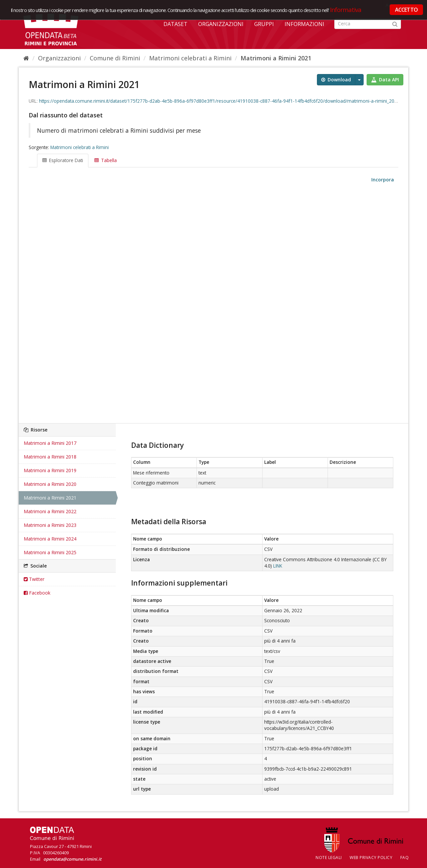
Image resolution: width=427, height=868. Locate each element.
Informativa (346, 10)
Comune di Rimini (115, 58)
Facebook (37, 593)
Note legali (329, 857)
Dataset (175, 24)
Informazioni (304, 24)
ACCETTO (406, 10)
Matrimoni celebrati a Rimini (190, 58)
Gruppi (264, 24)
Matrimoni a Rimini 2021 (276, 58)
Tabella (106, 160)
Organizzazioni (221, 24)
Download (336, 80)
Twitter (34, 579)
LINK (278, 566)
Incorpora (382, 180)
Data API (385, 80)
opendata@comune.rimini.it (72, 859)
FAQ (405, 857)
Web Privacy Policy (371, 857)
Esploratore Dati (63, 160)
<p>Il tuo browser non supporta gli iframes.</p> (213, 303)
